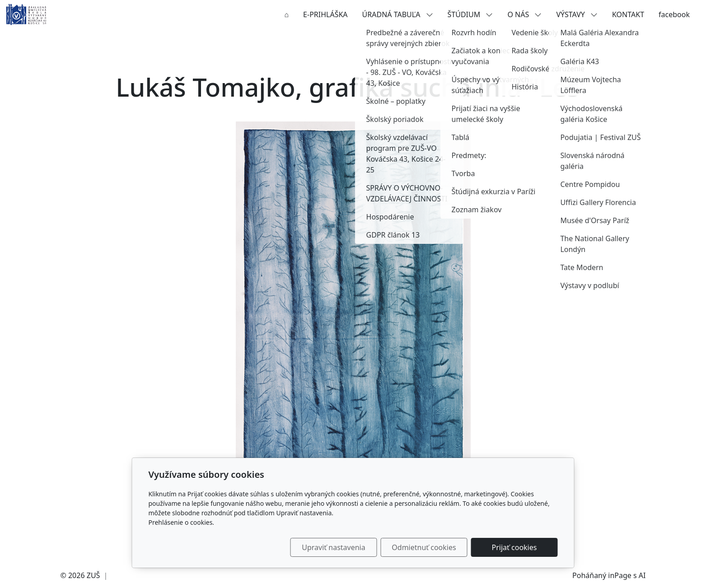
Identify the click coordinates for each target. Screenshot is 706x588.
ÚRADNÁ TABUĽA (398, 14)
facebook (674, 14)
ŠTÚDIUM (470, 14)
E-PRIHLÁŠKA (325, 14)
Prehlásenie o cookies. (182, 522)
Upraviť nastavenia (333, 547)
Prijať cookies (514, 547)
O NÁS (524, 14)
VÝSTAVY (577, 14)
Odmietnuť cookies (424, 547)
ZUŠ (94, 575)
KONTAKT (628, 14)
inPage (620, 575)
